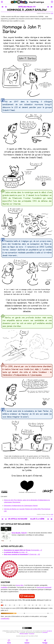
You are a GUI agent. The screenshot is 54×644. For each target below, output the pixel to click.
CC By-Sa (49, 631)
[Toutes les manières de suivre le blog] (9, 642)
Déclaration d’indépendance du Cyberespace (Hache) (21, 506)
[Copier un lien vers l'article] (45, 642)
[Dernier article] (52, 7)
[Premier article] (2, 7)
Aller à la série (37, 519)
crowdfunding (5, 619)
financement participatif (44, 587)
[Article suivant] (48, 7)
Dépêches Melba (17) (27, 7)
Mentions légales (24, 634)
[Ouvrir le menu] (2, 2)
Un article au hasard (18, 519)
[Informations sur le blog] (52, 2)
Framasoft (45, 632)
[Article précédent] (6, 7)
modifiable (4, 587)
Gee (52, 13)
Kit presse (32, 634)
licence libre (20, 585)
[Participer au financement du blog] (27, 642)
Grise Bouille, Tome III (19, 533)
